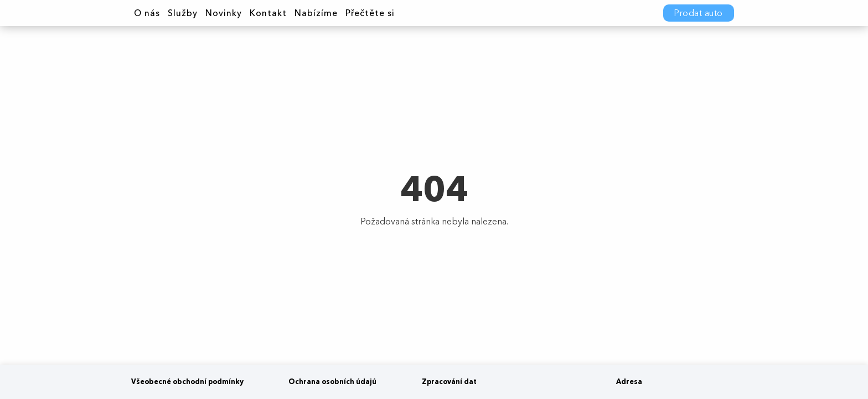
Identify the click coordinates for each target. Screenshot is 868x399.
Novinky (224, 13)
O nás (147, 13)
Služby (183, 13)
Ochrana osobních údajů (332, 382)
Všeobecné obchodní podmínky (187, 382)
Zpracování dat (449, 382)
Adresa (629, 382)
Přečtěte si (370, 13)
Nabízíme (316, 13)
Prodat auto (698, 13)
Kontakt (268, 13)
